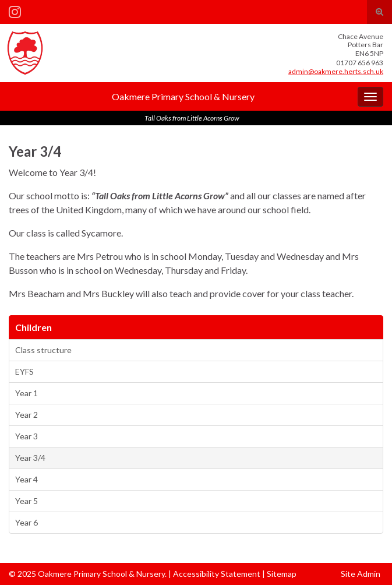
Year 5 (27, 501)
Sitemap (282, 574)
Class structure (43, 350)
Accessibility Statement (217, 574)
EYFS (24, 371)
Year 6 (27, 522)
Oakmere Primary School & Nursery (183, 96)
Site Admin (361, 574)
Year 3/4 (30, 458)
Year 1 (27, 393)
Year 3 (27, 436)
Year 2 (27, 415)
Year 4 (27, 479)
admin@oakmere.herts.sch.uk (336, 71)
